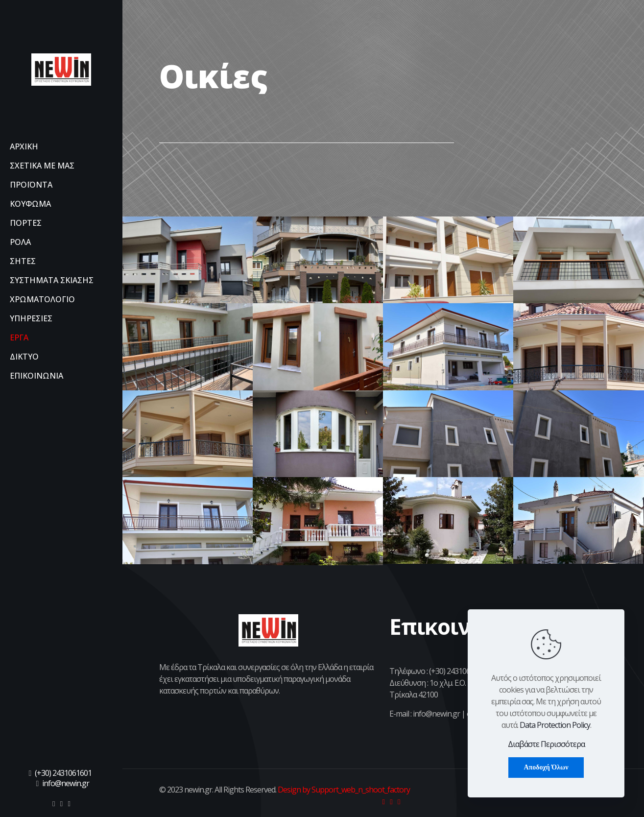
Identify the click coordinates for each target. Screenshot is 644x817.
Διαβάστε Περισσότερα (546, 744)
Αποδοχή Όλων (546, 767)
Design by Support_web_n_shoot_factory (343, 790)
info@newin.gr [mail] (66, 783)
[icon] (53, 803)
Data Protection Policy (555, 725)
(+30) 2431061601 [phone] (63, 773)
